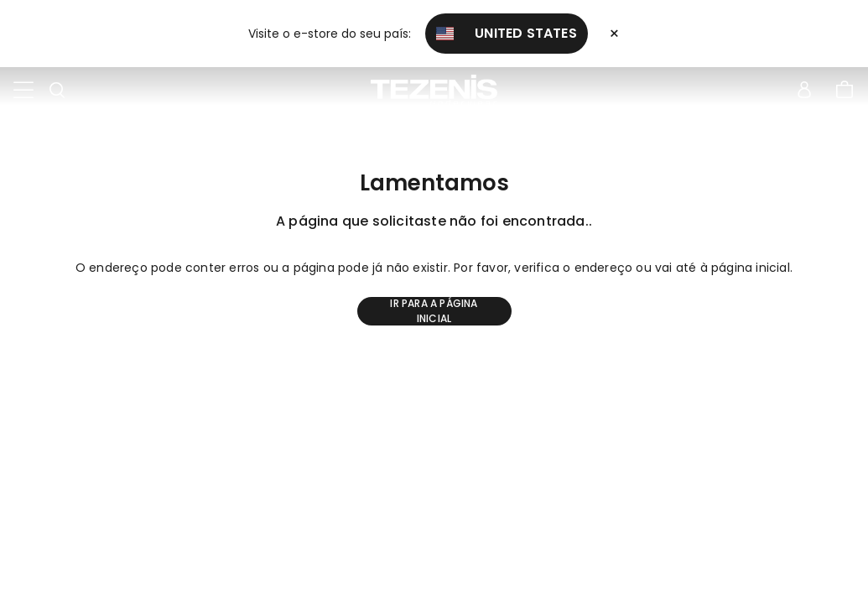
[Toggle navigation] (23, 91)
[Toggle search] (57, 91)
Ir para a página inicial (434, 311)
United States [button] (507, 33)
